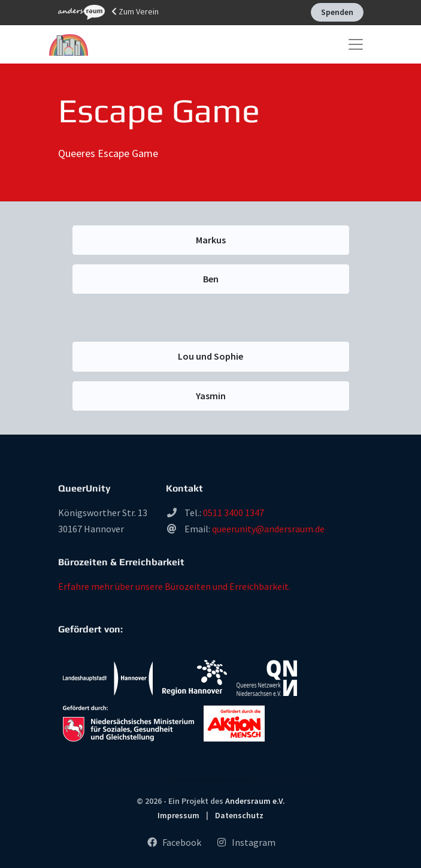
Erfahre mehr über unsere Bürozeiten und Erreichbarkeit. (174, 586)
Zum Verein (108, 12)
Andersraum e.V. (255, 801)
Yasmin (211, 396)
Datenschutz (239, 815)
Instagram (246, 842)
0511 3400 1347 (234, 513)
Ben (211, 279)
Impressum (178, 815)
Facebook (174, 842)
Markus (211, 240)
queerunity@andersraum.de (268, 529)
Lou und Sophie (210, 356)
